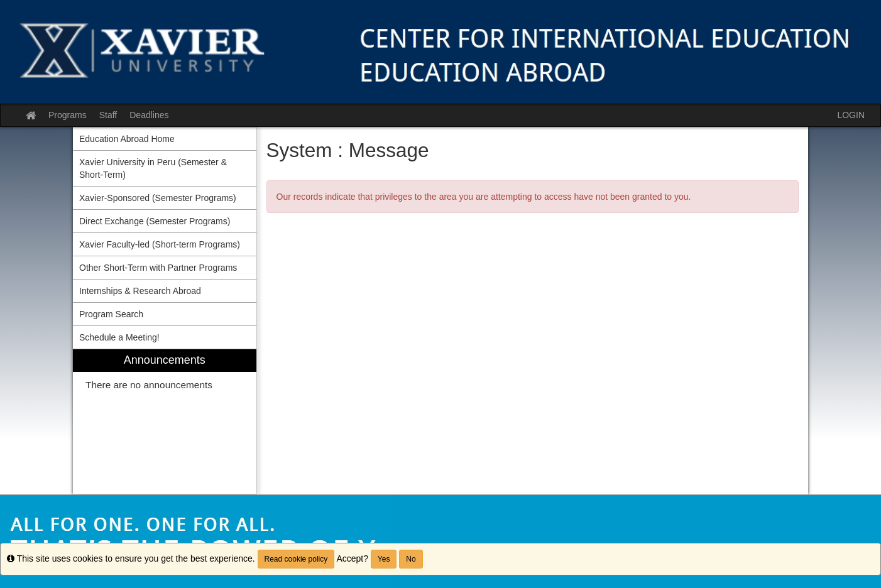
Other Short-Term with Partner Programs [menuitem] (158, 268)
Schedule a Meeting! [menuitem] (119, 337)
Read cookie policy (296, 559)
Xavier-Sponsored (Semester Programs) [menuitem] (158, 198)
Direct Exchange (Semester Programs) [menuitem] (155, 221)
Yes (384, 559)
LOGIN (851, 115)
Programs (68, 115)
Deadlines (149, 115)
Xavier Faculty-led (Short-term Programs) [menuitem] (160, 244)
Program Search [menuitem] (111, 314)
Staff (108, 115)
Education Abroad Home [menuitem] (127, 139)
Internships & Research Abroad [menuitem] (140, 291)
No (411, 559)
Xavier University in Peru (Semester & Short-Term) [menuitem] (153, 168)
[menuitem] (165, 422)
